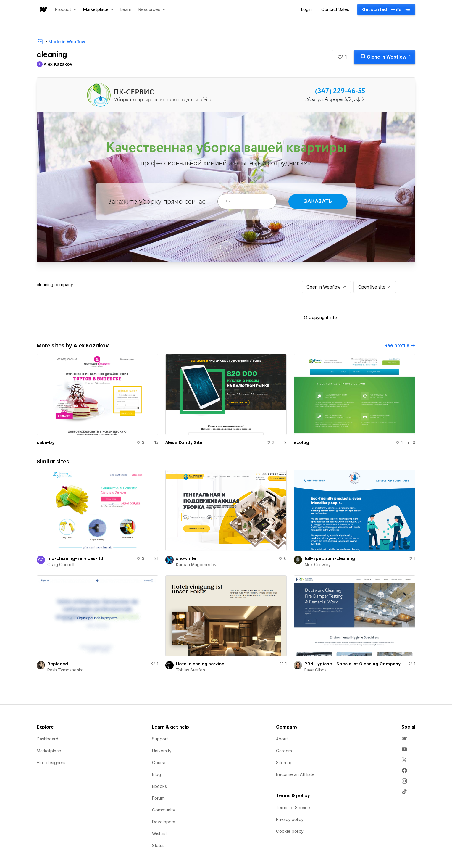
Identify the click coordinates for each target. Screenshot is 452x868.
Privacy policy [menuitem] (290, 819)
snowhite (186, 558)
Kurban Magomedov (196, 565)
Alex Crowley (318, 565)
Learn (126, 10)
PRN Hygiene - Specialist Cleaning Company (352, 664)
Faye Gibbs (315, 670)
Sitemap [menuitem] (284, 763)
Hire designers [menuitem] (51, 763)
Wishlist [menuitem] (159, 834)
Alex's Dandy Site (184, 442)
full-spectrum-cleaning (330, 558)
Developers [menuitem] (164, 822)
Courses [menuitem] (160, 763)
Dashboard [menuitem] (47, 739)
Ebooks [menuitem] (159, 786)
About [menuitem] (282, 739)
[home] (43, 10)
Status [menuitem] (158, 846)
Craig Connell (61, 565)
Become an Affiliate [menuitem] (295, 774)
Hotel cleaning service (200, 664)
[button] (66, 9)
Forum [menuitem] (158, 798)
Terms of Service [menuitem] (293, 808)
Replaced (58, 664)
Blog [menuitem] (156, 774)
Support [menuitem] (160, 739)
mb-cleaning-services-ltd (75, 558)
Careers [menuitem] (284, 751)
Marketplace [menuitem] (49, 751)
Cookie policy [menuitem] (290, 831)
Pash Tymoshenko (66, 670)
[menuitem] (404, 738)
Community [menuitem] (164, 810)
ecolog (301, 442)
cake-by (46, 442)
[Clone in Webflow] (385, 57)
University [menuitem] (162, 751)
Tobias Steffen (191, 670)
